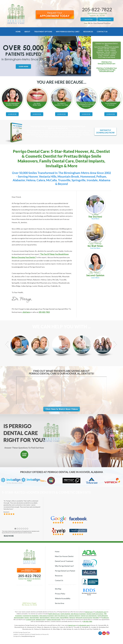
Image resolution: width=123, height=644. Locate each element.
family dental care (54, 614)
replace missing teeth (54, 619)
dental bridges (34, 618)
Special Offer (89, 19)
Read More (9, 536)
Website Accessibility (63, 598)
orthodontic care (101, 612)
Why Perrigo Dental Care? (68, 32)
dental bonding (19, 618)
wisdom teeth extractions (95, 614)
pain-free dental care (61, 616)
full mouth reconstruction (84, 618)
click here (26, 312)
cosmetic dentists (56, 621)
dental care (89, 612)
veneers (27, 618)
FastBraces (105, 618)
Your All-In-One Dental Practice (97, 23)
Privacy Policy (60, 594)
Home (18, 32)
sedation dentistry (74, 616)
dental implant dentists (43, 621)
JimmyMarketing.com (28, 636)
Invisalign (96, 618)
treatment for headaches (31, 616)
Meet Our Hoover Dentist (64, 556)
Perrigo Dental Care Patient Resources (65, 573)
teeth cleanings (65, 614)
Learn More (12, 114)
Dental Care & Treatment (64, 561)
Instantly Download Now (105, 131)
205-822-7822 (97, 9)
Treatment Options (43, 32)
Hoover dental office (85, 619)
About (27, 32)
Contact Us (102, 32)
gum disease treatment (78, 614)
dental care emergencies (89, 616)
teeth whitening (102, 616)
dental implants (45, 618)
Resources (88, 32)
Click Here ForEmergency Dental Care (107, 63)
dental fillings (64, 618)
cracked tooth (31, 619)
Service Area (60, 603)
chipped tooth (40, 619)
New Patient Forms (105, 19)
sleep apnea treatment (47, 616)
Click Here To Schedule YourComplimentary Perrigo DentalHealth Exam (107, 70)
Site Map (58, 589)
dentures (72, 618)
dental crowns (55, 618)
